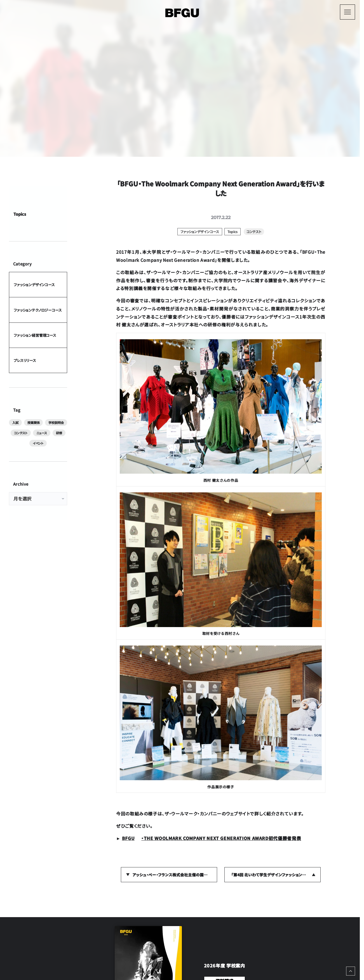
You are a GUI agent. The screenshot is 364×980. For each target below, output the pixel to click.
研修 (59, 433)
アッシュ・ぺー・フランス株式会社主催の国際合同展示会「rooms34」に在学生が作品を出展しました (175, 875)
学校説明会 (56, 423)
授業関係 (33, 423)
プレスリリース (25, 360)
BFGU (128, 838)
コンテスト (21, 433)
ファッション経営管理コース (35, 335)
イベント (38, 443)
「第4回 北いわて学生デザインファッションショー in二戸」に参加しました (276, 875)
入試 (15, 423)
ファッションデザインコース (34, 285)
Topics (20, 214)
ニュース (42, 433)
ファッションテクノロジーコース (38, 310)
